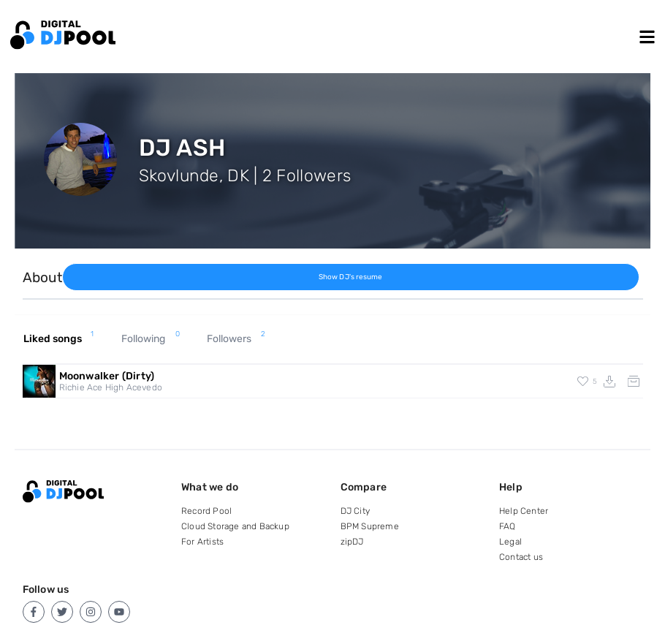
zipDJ (352, 542)
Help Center (524, 511)
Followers (236, 339)
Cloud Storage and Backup (235, 526)
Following (151, 339)
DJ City (355, 511)
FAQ (508, 526)
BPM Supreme (370, 526)
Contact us (521, 557)
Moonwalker (107, 376)
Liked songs (59, 339)
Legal (510, 542)
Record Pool (206, 511)
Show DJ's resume (351, 277)
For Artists (202, 542)
